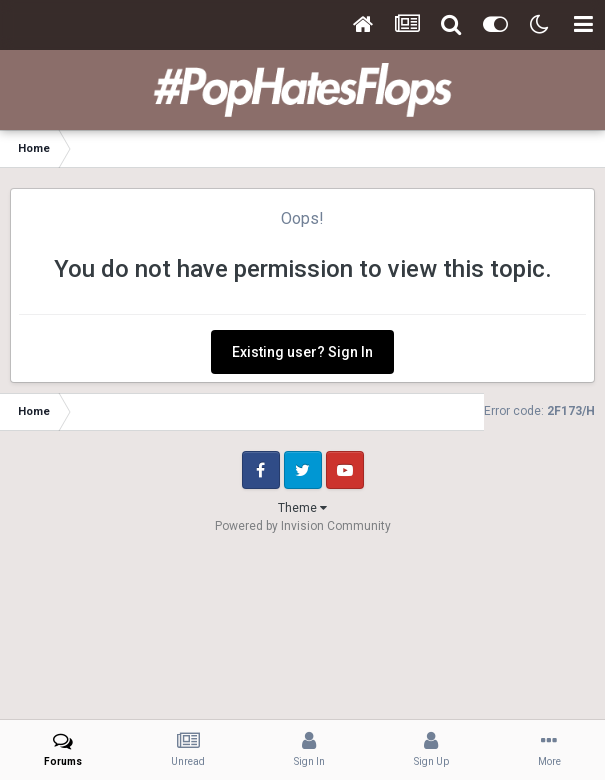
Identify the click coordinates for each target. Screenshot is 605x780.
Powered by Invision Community (303, 526)
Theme (302, 508)
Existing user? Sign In (302, 352)
